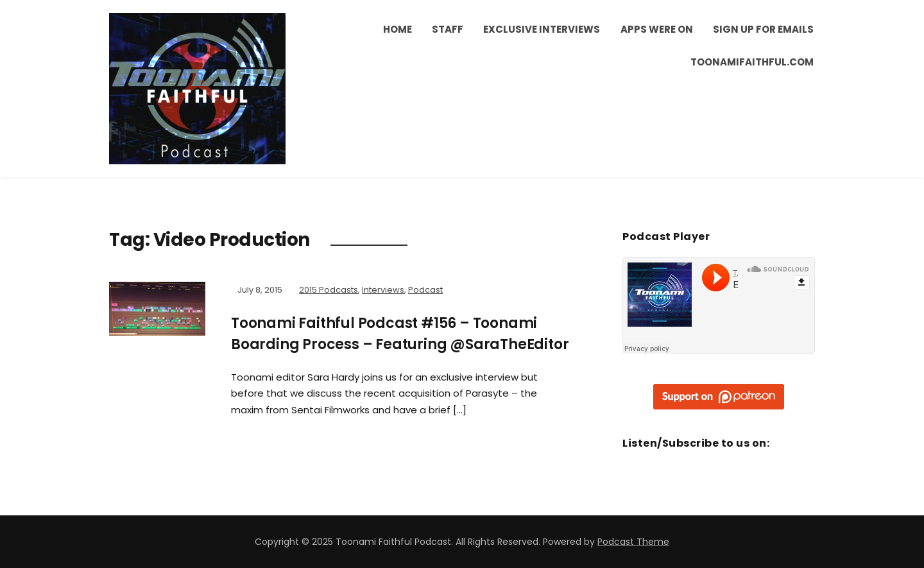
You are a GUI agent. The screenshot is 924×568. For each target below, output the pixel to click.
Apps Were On (657, 29)
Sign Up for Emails (763, 29)
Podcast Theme (633, 542)
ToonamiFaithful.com (752, 62)
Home (398, 29)
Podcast (425, 290)
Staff (448, 29)
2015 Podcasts (329, 290)
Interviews (383, 290)
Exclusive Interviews (542, 29)
